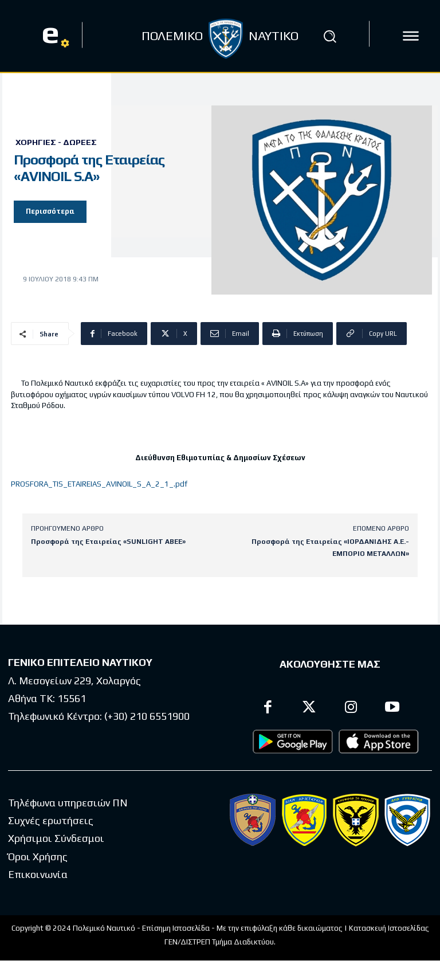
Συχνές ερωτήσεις (51, 820)
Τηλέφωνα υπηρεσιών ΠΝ (68, 802)
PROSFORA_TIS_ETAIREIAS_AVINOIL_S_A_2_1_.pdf (99, 484)
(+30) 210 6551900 (147, 716)
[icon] (411, 36)
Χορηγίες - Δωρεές (56, 142)
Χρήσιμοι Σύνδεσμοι (56, 838)
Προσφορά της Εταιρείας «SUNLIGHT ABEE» (108, 542)
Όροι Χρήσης (38, 856)
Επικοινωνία (38, 874)
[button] (330, 36)
